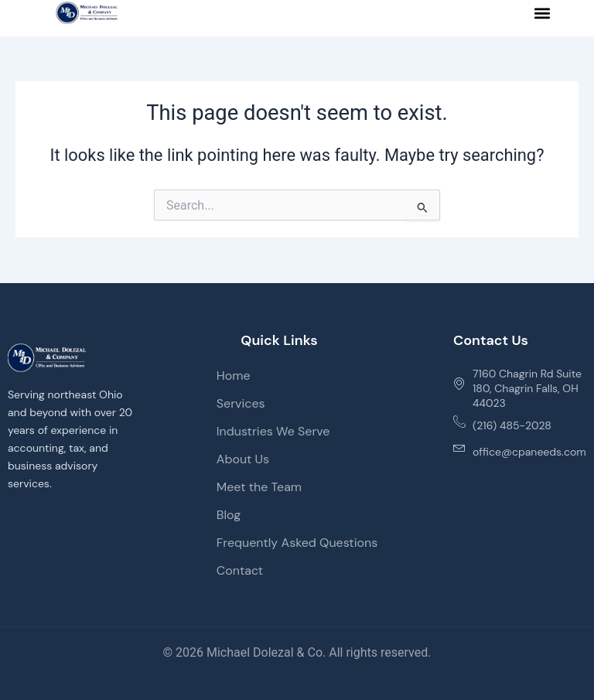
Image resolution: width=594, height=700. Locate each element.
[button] (543, 13)
